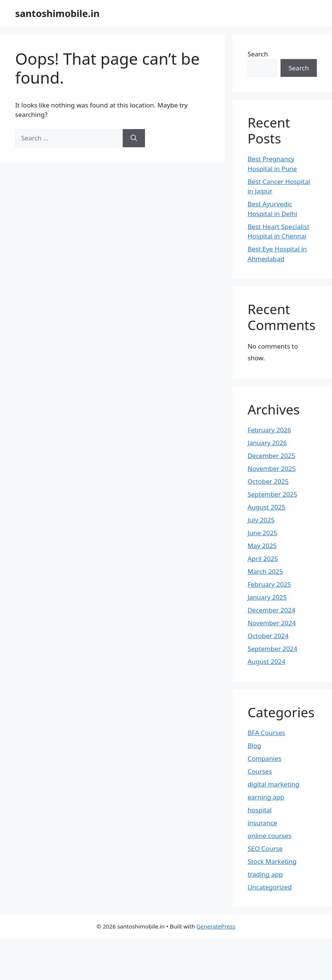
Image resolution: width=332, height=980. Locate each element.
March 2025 (265, 571)
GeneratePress (216, 926)
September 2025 (272, 494)
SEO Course (265, 848)
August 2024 (267, 661)
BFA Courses (266, 733)
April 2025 (263, 559)
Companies (265, 758)
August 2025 (267, 507)
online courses (270, 836)
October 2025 (268, 481)
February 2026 (269, 430)
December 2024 (271, 610)
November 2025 (272, 468)
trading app (265, 874)
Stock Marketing (272, 861)
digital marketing (274, 784)
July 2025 (261, 520)
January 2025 (267, 597)
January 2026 (267, 443)
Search (258, 54)
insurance (262, 823)
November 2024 (272, 623)
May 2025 (262, 546)
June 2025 (263, 533)
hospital (260, 810)
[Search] (134, 138)
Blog (254, 746)
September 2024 (272, 649)
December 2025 (271, 456)
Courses (260, 771)
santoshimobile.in (57, 13)
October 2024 (268, 636)
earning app (266, 797)
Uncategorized (270, 887)
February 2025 (269, 584)
